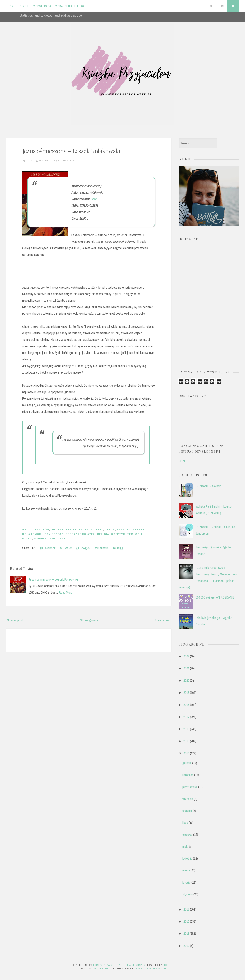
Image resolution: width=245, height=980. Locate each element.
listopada (188, 775)
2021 (186, 668)
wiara (27, 539)
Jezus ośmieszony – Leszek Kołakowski (71, 151)
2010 (186, 946)
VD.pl (182, 461)
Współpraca (42, 6)
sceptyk (118, 534)
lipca (185, 823)
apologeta (31, 530)
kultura (124, 530)
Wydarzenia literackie (72, 6)
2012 (186, 921)
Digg (118, 548)
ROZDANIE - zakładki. (209, 486)
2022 (186, 656)
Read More (66, 592)
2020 (186, 680)
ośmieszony (54, 534)
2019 (186, 692)
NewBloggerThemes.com (151, 968)
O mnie (24, 6)
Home (12, 6)
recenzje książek (80, 534)
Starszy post (162, 620)
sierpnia (187, 811)
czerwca (187, 835)
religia (103, 534)
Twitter (66, 548)
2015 (186, 741)
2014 (186, 753)
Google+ (83, 548)
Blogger (168, 965)
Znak (93, 199)
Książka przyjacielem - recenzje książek (119, 965)
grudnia (187, 763)
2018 (186, 705)
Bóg (46, 530)
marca (186, 870)
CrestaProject (101, 968)
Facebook (48, 548)
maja (185, 847)
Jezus (110, 530)
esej (99, 530)
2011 (186, 933)
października (190, 787)
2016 (186, 729)
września (188, 799)
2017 (186, 717)
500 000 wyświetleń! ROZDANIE (215, 597)
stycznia (188, 894)
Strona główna (89, 620)
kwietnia (187, 858)
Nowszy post (15, 620)
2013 (186, 909)
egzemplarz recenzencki (72, 530)
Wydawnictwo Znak (50, 539)
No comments (66, 161)
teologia (135, 534)
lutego (187, 882)
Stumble (102, 548)
